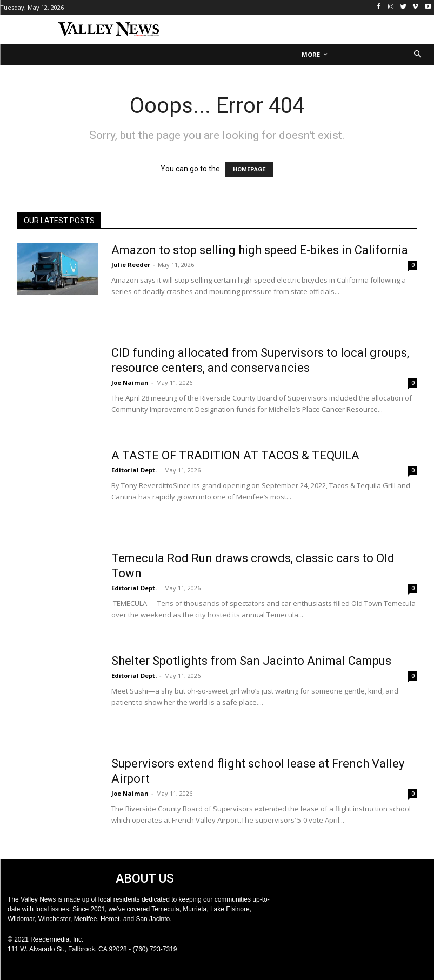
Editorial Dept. (134, 470)
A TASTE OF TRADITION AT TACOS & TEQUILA (235, 455)
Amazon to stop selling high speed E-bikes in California (260, 250)
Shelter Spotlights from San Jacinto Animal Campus (251, 661)
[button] (418, 55)
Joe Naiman (130, 382)
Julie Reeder (131, 265)
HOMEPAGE (249, 169)
